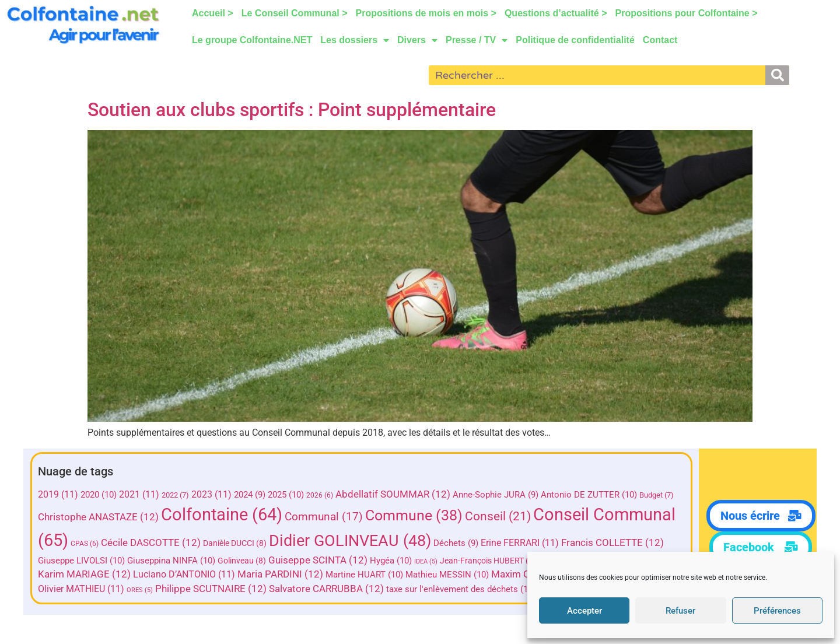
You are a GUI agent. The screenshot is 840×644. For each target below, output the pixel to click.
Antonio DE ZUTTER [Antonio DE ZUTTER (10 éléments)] (594, 495)
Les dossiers (355, 40)
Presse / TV (477, 40)
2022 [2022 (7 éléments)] (181, 495)
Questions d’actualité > (556, 13)
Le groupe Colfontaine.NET (252, 40)
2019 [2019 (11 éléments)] (63, 494)
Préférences (777, 611)
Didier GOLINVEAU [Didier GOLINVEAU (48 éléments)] (442, 541)
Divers (417, 40)
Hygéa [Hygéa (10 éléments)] (501, 561)
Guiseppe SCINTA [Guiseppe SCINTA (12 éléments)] (428, 560)
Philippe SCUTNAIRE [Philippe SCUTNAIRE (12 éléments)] (326, 589)
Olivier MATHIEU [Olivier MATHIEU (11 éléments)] (197, 589)
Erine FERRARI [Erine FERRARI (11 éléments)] (611, 543)
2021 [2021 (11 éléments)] (144, 494)
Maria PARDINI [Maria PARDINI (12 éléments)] (406, 575)
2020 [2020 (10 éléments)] (104, 495)
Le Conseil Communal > (295, 13)
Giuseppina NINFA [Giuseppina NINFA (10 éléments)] (281, 561)
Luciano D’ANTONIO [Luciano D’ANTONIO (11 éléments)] (310, 575)
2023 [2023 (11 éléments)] (217, 494)
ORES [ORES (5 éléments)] (255, 590)
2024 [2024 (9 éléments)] (255, 495)
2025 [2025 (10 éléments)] (291, 495)
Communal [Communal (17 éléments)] (329, 517)
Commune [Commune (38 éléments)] (419, 515)
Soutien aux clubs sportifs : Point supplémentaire (292, 110)
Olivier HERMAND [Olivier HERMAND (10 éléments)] (108, 589)
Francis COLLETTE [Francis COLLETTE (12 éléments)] (94, 560)
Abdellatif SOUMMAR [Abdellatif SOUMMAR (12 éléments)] (398, 494)
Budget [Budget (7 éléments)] (662, 495)
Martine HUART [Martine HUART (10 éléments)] (490, 575)
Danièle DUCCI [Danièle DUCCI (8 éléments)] (326, 543)
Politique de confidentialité (575, 40)
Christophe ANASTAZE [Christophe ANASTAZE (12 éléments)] (104, 517)
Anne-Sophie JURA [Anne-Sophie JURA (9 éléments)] (501, 495)
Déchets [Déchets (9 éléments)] (547, 543)
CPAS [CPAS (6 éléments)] (176, 544)
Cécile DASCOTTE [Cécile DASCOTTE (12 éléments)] (242, 543)
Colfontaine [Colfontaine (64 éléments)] (227, 514)
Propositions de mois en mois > (426, 13)
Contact (660, 40)
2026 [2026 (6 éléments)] (325, 495)
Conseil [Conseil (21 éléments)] (503, 516)
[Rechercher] (777, 75)
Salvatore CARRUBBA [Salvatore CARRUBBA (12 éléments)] (442, 589)
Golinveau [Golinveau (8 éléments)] (352, 561)
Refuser (680, 611)
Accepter (584, 611)
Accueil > (213, 13)
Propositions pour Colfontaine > (687, 13)
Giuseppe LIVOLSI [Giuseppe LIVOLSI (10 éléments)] (192, 561)
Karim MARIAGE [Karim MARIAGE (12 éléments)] (210, 575)
